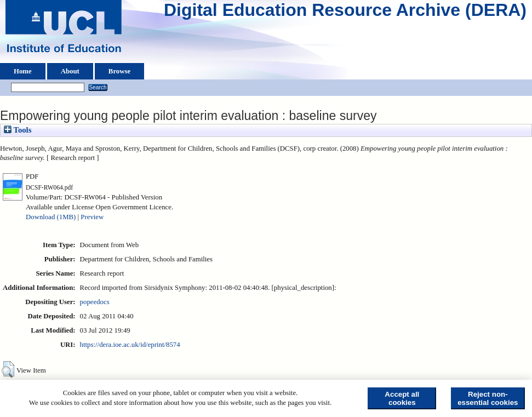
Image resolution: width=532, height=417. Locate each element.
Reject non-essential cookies (488, 398)
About (70, 71)
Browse (119, 71)
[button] (8, 369)
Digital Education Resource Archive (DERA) (345, 13)
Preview (92, 217)
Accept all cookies (402, 398)
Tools (18, 130)
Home (23, 71)
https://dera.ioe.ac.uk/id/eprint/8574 (130, 345)
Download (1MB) (51, 217)
